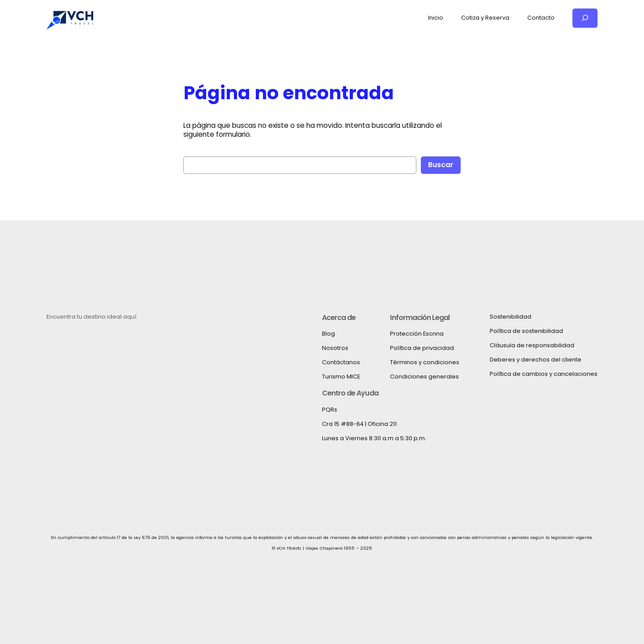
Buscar (441, 165)
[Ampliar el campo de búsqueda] (585, 18)
